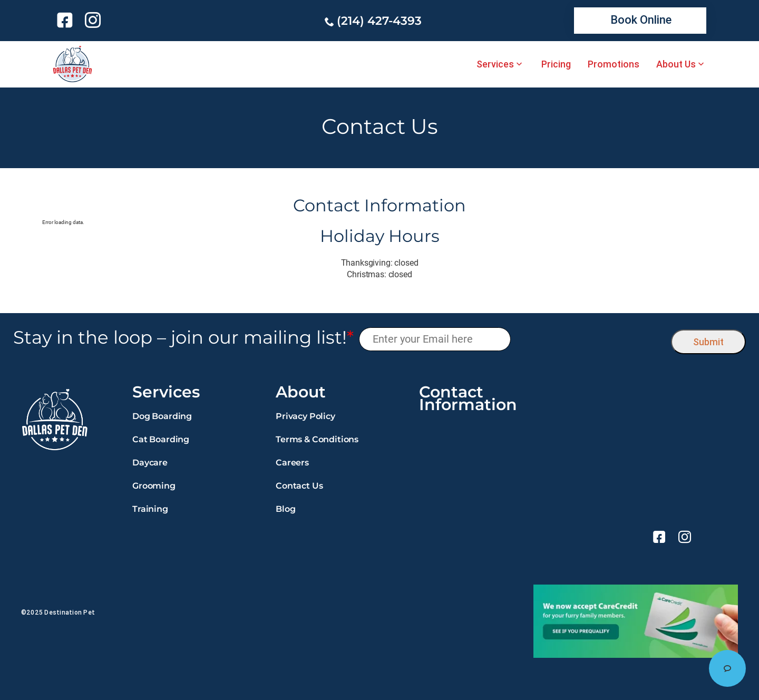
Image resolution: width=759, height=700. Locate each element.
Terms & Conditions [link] (317, 439)
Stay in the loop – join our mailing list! (183, 338)
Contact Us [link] (299, 486)
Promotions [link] (614, 64)
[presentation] (591, 339)
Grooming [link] (154, 486)
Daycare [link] (150, 463)
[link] (67, 20)
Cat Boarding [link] (161, 439)
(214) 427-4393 (379, 21)
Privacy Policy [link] (305, 416)
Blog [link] (285, 509)
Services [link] (495, 64)
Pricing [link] (556, 64)
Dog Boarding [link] (162, 416)
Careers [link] (292, 463)
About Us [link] (676, 64)
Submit (708, 342)
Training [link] (150, 509)
